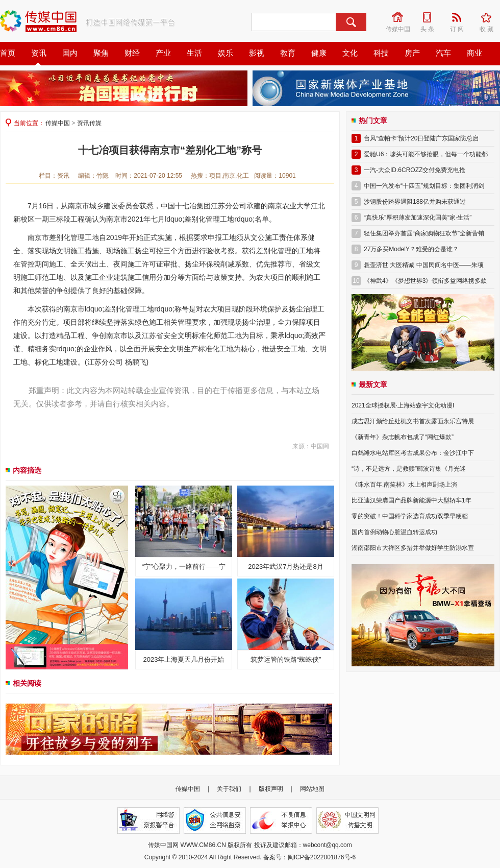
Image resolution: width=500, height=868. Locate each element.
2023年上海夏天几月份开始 (184, 659)
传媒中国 (398, 17)
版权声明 (271, 789)
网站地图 (312, 789)
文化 (350, 53)
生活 (194, 53)
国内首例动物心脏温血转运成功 (394, 532)
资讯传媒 (89, 123)
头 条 (431, 17)
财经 (132, 53)
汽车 (443, 53)
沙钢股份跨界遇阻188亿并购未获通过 (415, 202)
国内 (70, 53)
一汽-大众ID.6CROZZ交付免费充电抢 (415, 170)
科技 (381, 53)
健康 (319, 53)
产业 (163, 53)
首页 (8, 53)
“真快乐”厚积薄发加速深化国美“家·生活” (418, 218)
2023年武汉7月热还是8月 (285, 566)
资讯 (39, 53)
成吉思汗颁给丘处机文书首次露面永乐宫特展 (413, 421)
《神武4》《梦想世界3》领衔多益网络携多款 (425, 281)
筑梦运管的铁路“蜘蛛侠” (286, 659)
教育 (288, 53)
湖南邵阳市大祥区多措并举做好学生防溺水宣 (413, 548)
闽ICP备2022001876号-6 (322, 857)
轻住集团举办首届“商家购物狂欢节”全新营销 (424, 233)
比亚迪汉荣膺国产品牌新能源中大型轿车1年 (411, 500)
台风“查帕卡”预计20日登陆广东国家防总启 (421, 138)
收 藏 (490, 17)
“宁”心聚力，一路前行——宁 (184, 566)
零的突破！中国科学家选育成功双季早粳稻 (410, 516)
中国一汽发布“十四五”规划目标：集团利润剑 (424, 186)
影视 (257, 53)
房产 (412, 53)
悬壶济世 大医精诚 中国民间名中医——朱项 (424, 265)
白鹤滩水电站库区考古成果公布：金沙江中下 (413, 453)
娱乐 (226, 53)
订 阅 (460, 17)
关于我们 (229, 789)
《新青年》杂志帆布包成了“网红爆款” (403, 437)
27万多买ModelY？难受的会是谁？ (411, 249)
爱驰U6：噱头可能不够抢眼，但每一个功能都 (426, 154)
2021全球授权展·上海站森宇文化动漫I (403, 405)
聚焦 (101, 53)
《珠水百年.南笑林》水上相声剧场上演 (404, 485)
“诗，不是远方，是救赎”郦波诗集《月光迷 (409, 469)
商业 (474, 53)
